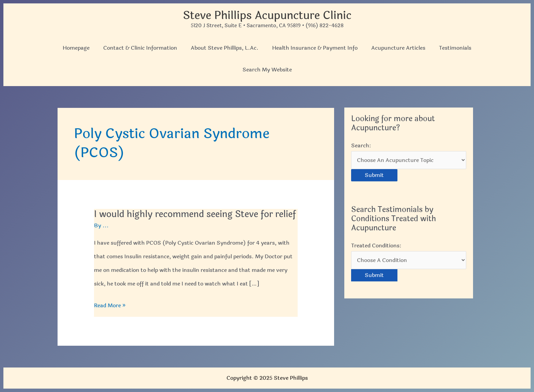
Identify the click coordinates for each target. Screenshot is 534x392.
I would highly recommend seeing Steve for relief (195, 214)
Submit (374, 175)
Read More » (110, 306)
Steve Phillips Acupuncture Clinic (267, 15)
